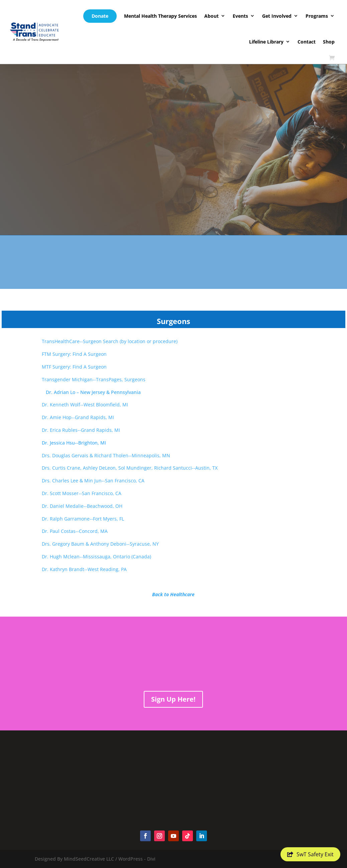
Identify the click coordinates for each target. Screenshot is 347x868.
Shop (329, 42)
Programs (317, 16)
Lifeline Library (266, 42)
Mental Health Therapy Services (160, 16)
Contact (307, 42)
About (211, 16)
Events (240, 16)
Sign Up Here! (173, 699)
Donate (100, 16)
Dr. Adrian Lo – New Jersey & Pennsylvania (71, 392)
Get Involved (277, 16)
